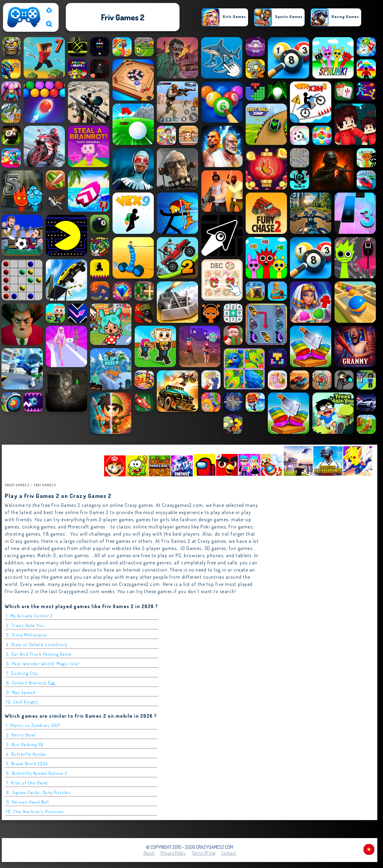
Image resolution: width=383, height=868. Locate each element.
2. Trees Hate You (25, 625)
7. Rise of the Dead (27, 783)
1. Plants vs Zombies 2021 (33, 725)
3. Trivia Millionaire (27, 635)
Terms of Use (204, 853)
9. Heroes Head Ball (28, 802)
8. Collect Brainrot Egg (31, 683)
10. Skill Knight (22, 702)
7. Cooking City (22, 673)
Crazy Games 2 (17, 485)
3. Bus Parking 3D (25, 744)
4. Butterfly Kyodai (26, 754)
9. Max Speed (21, 692)
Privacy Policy (173, 853)
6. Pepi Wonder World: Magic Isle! (43, 664)
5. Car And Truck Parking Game (39, 654)
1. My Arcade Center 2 (30, 616)
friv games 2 (45, 485)
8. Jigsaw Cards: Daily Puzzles (38, 792)
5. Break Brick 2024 (27, 764)
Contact (229, 853)
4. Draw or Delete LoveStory (37, 644)
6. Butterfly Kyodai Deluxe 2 (37, 773)
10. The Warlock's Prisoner (35, 812)
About (149, 853)
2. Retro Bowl (21, 735)
